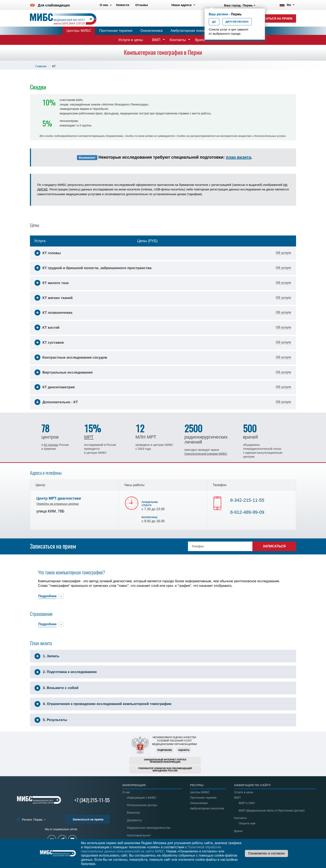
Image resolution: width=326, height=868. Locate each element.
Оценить (184, 750)
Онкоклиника (151, 31)
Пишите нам (247, 823)
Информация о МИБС (142, 798)
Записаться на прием (274, 18)
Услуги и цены (131, 40)
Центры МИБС (79, 31)
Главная (41, 66)
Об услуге (283, 253)
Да (214, 22)
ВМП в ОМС (247, 803)
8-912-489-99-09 (247, 512)
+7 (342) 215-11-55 (92, 800)
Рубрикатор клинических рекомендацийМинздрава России (165, 769)
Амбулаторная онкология (192, 31)
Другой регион (237, 22)
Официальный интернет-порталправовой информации (165, 761)
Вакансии (133, 813)
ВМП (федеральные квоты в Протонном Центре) (272, 810)
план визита (238, 157)
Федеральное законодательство (149, 828)
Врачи (200, 40)
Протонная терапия (116, 31)
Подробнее (165, 750)
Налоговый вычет (139, 835)
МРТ (89, 437)
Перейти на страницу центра (57, 504)
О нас (126, 792)
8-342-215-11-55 (247, 500)
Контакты (178, 40)
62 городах (51, 445)
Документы (135, 820)
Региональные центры (142, 805)
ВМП (156, 40)
